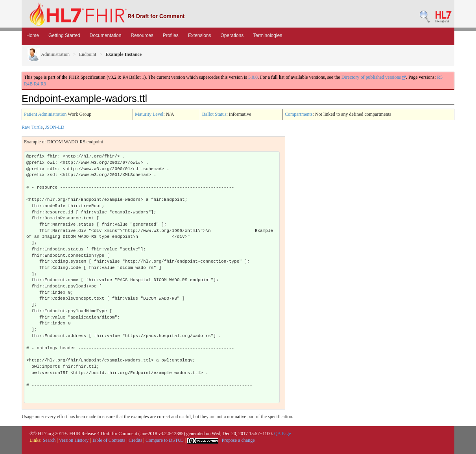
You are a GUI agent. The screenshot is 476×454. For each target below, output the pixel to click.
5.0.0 (253, 77)
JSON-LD (55, 127)
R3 (43, 84)
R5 (440, 77)
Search (49, 440)
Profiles (171, 35)
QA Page (283, 434)
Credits (136, 440)
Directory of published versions (374, 77)
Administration (49, 54)
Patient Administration (45, 114)
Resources (142, 35)
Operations (232, 35)
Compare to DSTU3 (165, 440)
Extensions (200, 35)
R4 (37, 84)
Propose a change (238, 440)
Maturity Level (149, 114)
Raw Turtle (32, 127)
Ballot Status (214, 114)
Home (33, 35)
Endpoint (88, 54)
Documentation (106, 35)
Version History (74, 440)
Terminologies (268, 35)
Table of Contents (108, 440)
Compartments (299, 114)
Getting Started (64, 35)
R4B (28, 84)
